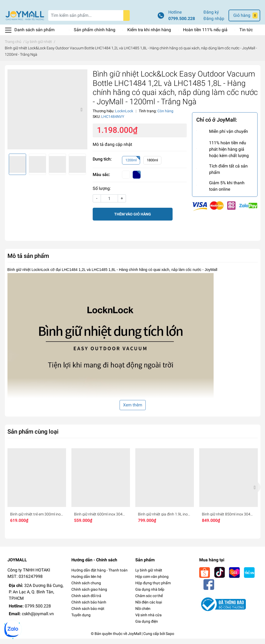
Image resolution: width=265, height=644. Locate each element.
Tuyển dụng (81, 620)
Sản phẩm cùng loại (33, 437)
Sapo (170, 639)
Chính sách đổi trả (86, 601)
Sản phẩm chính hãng (95, 35)
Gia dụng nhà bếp (150, 595)
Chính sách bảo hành (89, 607)
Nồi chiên (143, 614)
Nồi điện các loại (149, 607)
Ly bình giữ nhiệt (149, 575)
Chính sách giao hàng (89, 595)
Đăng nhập (214, 24)
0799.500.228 (182, 24)
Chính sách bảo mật (88, 614)
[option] (47, 115)
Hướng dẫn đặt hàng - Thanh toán (99, 575)
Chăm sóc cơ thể (149, 601)
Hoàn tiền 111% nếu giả (205, 35)
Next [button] (81, 115)
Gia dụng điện (147, 627)
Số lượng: (102, 194)
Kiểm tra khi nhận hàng (149, 35)
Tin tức (246, 35)
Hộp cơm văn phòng (152, 582)
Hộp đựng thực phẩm (153, 588)
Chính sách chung (86, 588)
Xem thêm (133, 410)
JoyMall (134, 639)
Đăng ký (211, 17)
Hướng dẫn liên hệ (86, 582)
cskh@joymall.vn (38, 619)
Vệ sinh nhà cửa (148, 620)
